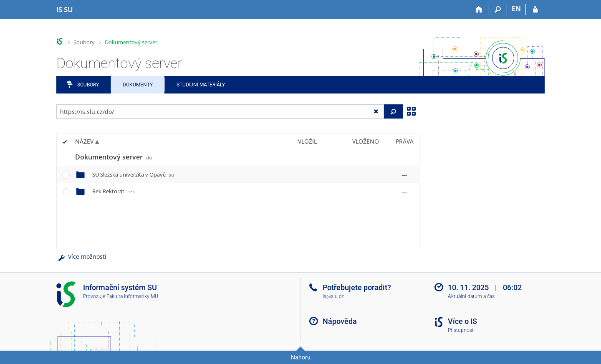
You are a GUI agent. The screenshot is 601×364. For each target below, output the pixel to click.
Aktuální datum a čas (471, 296)
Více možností (81, 257)
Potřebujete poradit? (357, 287)
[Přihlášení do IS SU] (535, 10)
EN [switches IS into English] (516, 9)
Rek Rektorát (114, 191)
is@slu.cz (333, 296)
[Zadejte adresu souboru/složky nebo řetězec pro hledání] (220, 111)
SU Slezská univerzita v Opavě (133, 174)
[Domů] (479, 10)
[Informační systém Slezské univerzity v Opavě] (65, 10)
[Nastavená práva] (404, 157)
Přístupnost (461, 330)
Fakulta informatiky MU (132, 296)
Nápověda (340, 321)
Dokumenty (138, 85)
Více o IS (462, 321)
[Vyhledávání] (498, 10)
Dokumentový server (131, 42)
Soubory (84, 42)
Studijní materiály (201, 85)
